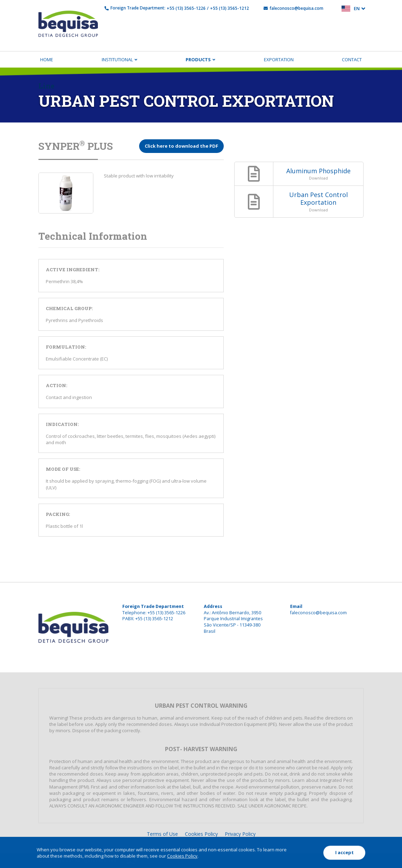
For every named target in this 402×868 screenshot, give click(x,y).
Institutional (117, 59)
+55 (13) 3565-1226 (186, 8)
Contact (352, 59)
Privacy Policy (240, 834)
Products (198, 59)
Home (47, 59)
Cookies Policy (201, 834)
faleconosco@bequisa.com (296, 8)
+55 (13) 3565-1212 (229, 8)
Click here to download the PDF (181, 146)
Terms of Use (162, 834)
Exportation (279, 59)
